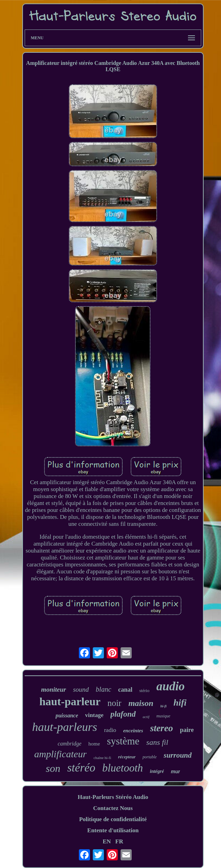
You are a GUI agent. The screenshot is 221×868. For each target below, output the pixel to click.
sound (81, 689)
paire (187, 730)
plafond (123, 714)
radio (110, 730)
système (123, 741)
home (94, 744)
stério (144, 690)
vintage (94, 715)
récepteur (127, 757)
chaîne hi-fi (102, 758)
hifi (180, 703)
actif (146, 717)
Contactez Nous (113, 808)
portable (150, 757)
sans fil (157, 742)
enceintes (133, 731)
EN (107, 841)
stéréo (81, 768)
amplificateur (60, 754)
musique (163, 716)
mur (175, 772)
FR (119, 841)
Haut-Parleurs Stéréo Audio (113, 797)
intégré (157, 771)
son (53, 768)
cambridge (69, 744)
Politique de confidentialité (113, 819)
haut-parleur (70, 701)
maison (141, 703)
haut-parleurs (64, 727)
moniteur (54, 689)
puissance (67, 715)
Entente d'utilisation (113, 830)
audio (171, 686)
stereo (162, 728)
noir (114, 703)
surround (178, 755)
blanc (104, 689)
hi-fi (163, 706)
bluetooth (122, 768)
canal (125, 690)
